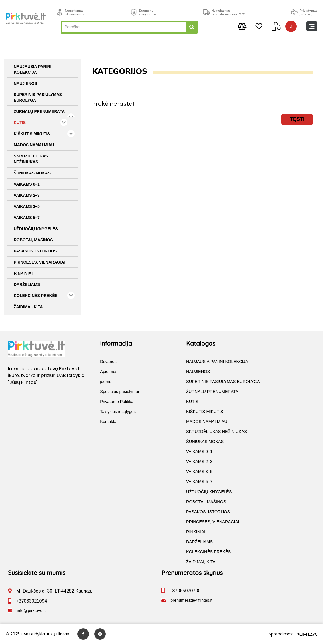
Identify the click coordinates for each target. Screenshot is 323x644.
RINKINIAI (23, 273)
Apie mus (109, 372)
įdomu (106, 382)
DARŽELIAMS (27, 284)
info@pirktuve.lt (31, 611)
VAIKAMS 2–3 (27, 195)
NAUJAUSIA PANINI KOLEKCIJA (32, 69)
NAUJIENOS (25, 83)
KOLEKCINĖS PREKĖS (44, 295)
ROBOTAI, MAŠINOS (33, 240)
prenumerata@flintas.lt (191, 600)
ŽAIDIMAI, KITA (28, 307)
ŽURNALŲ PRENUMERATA (44, 113)
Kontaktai (109, 422)
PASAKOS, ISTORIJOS (35, 251)
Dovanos (108, 362)
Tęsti (297, 119)
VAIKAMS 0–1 (27, 184)
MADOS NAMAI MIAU (34, 145)
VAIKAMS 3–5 (27, 206)
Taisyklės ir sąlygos (118, 412)
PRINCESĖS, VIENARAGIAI (39, 262)
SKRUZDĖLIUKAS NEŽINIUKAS (31, 159)
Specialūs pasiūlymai (119, 392)
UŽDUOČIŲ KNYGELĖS (36, 229)
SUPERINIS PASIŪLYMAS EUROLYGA (38, 97)
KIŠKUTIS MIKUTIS (44, 134)
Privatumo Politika (117, 402)
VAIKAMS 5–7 (27, 218)
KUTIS (41, 122)
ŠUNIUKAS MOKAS (32, 173)
